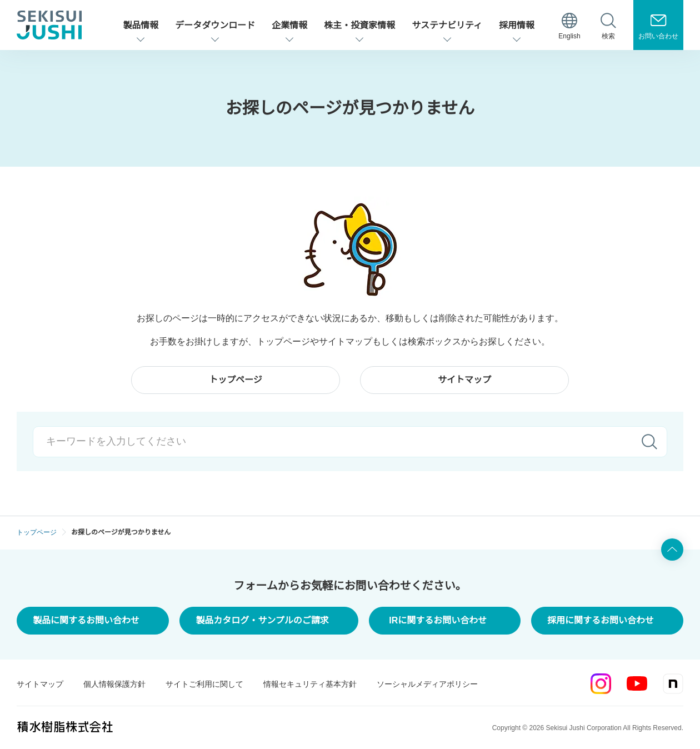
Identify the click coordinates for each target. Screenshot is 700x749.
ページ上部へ (672, 550)
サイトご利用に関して (204, 684)
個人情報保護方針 (114, 684)
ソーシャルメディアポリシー (427, 684)
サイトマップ (40, 684)
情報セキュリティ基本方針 (310, 684)
